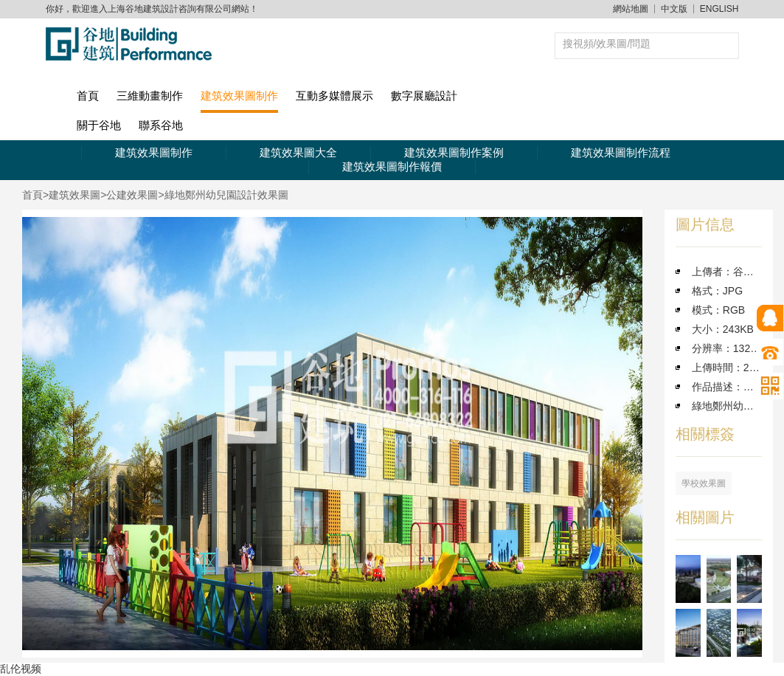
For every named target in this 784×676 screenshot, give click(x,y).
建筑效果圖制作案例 (454, 152)
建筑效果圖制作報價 (392, 166)
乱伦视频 (21, 669)
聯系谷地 (161, 125)
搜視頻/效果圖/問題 (607, 44)
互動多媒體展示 (334, 96)
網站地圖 (631, 9)
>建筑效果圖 (72, 195)
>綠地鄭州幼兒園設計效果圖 (223, 195)
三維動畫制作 (150, 96)
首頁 (88, 96)
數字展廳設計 (424, 96)
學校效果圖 (704, 483)
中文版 (674, 9)
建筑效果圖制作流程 (621, 152)
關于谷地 (99, 125)
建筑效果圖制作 (239, 96)
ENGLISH (719, 9)
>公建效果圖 (129, 195)
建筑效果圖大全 (298, 152)
